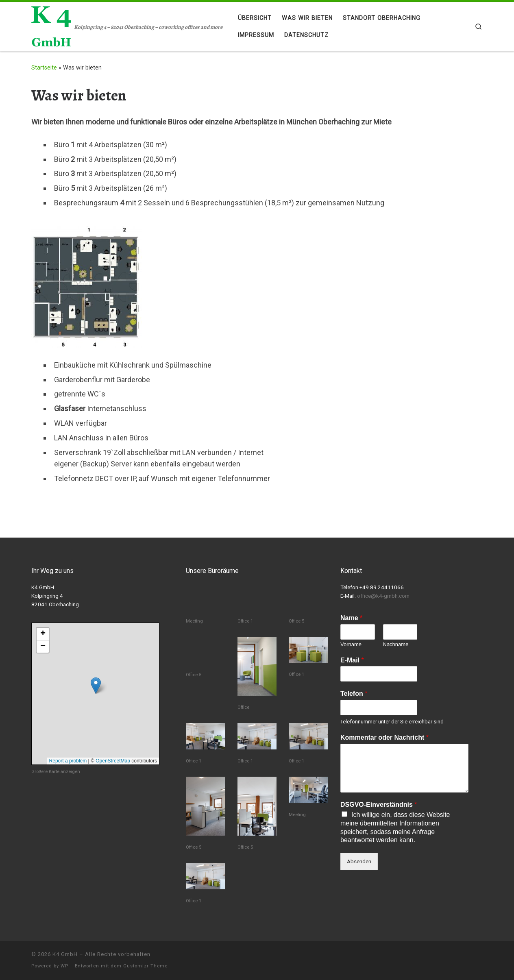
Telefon (354, 694)
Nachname (396, 644)
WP (64, 966)
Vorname (351, 644)
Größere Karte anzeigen (56, 772)
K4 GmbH (65, 954)
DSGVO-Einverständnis (379, 805)
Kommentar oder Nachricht (384, 737)
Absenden (359, 861)
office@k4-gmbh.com (383, 596)
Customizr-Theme (145, 966)
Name (351, 618)
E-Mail (352, 660)
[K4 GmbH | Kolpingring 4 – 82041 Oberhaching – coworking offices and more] (51, 25)
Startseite (44, 68)
